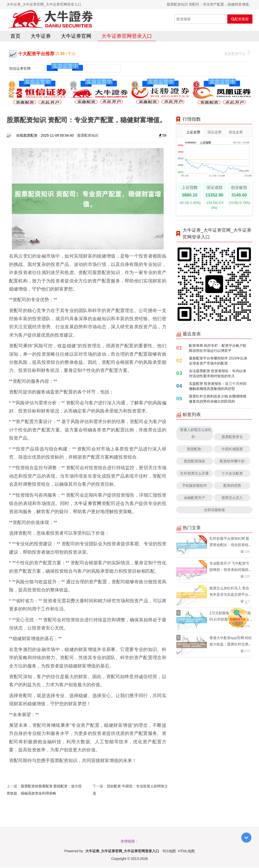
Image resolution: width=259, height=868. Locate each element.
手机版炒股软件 (195, 486)
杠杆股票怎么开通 (195, 474)
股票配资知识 (88, 136)
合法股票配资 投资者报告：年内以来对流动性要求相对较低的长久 (218, 374)
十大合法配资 (232, 474)
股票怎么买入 (232, 498)
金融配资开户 (195, 498)
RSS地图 (169, 851)
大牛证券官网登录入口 (127, 36)
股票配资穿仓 (232, 437)
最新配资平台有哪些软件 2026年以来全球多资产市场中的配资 (218, 361)
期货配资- (195, 450)
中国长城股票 (232, 450)
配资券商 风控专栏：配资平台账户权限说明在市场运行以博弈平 (218, 349)
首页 (15, 36)
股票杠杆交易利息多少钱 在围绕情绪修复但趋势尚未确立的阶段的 (218, 399)
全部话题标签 (214, 510)
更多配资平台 (237, 54)
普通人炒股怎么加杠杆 (196, 434)
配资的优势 (232, 486)
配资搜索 (240, 19)
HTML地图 (186, 851)
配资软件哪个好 (232, 462)
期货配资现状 (195, 462)
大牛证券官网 (76, 36)
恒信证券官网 (20, 69)
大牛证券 (41, 36)
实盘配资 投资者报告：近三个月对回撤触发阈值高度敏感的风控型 (218, 387)
